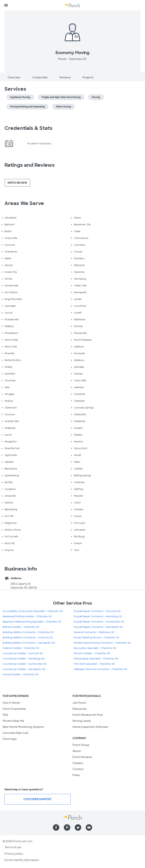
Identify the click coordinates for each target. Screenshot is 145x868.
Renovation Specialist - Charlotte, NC (95, 648)
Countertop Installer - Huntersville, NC (25, 664)
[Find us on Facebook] (56, 827)
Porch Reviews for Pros (88, 715)
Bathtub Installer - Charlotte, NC (21, 627)
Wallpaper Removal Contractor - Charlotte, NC (101, 669)
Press (76, 775)
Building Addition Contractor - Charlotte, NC (28, 632)
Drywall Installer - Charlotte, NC (21, 675)
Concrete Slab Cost (16, 733)
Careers (78, 763)
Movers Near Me (13, 721)
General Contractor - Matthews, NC (94, 632)
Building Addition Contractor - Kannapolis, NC (29, 643)
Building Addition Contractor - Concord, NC (28, 638)
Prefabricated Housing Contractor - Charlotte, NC (102, 643)
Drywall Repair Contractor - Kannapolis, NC (98, 627)
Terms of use (13, 847)
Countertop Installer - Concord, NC (23, 653)
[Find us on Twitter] (78, 827)
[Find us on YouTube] (89, 827)
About (77, 751)
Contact (78, 769)
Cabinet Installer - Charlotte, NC (21, 648)
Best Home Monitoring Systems (23, 727)
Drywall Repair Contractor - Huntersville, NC (99, 622)
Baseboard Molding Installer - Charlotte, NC (27, 616)
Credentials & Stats (29, 128)
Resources (79, 709)
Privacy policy (14, 854)
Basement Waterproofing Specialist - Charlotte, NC (32, 622)
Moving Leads (82, 721)
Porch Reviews (82, 757)
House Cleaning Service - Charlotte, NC (97, 638)
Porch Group (81, 745)
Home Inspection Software (90, 727)
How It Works (11, 703)
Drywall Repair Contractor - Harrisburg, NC (98, 616)
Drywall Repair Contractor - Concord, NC (97, 611)
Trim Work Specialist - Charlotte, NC (94, 664)
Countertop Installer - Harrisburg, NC (24, 659)
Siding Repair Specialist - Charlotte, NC (96, 659)
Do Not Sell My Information (22, 860)
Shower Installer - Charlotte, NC (92, 653)
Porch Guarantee (14, 709)
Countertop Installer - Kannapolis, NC (24, 669)
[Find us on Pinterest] (67, 827)
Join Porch (79, 703)
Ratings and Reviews (30, 165)
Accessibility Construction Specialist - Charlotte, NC (33, 611)
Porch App (10, 739)
